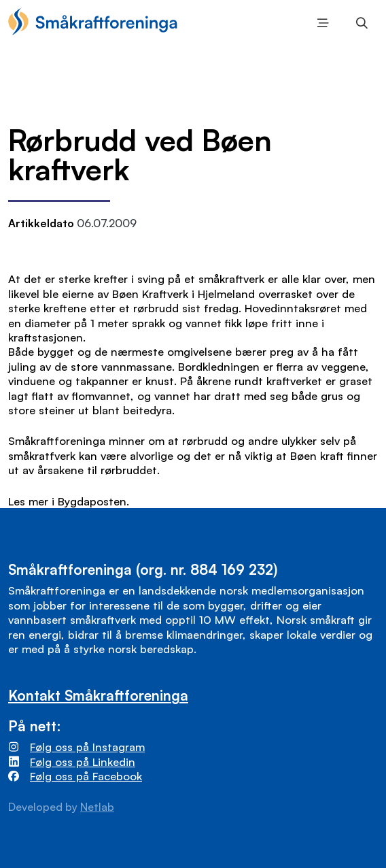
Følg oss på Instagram (87, 747)
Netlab (97, 807)
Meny (320, 23)
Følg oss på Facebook (86, 776)
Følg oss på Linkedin (83, 762)
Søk (358, 23)
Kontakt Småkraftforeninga (98, 695)
